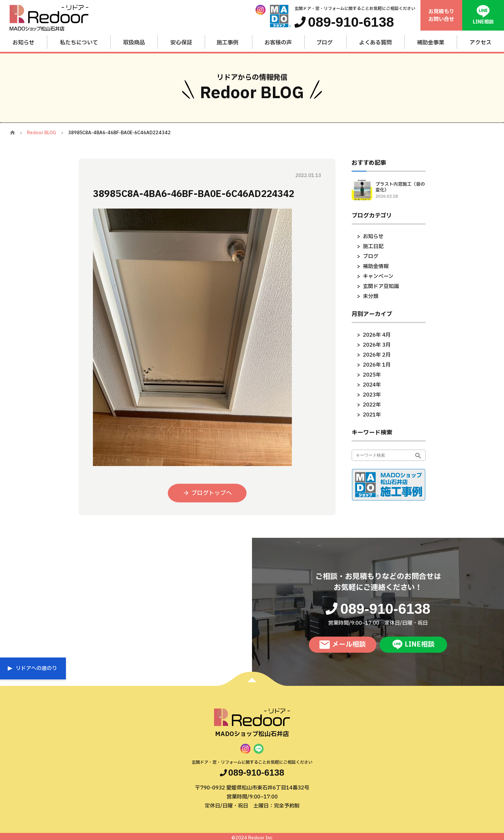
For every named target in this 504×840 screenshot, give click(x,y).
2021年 (372, 415)
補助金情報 (376, 266)
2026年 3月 (377, 345)
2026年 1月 (377, 365)
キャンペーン (378, 276)
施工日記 (373, 247)
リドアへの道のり (36, 668)
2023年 (372, 395)
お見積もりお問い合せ (441, 15)
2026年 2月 (377, 355)
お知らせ (373, 237)
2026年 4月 (377, 335)
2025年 (372, 375)
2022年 (372, 405)
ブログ (371, 257)
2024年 (372, 385)
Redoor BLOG (42, 133)
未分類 (371, 296)
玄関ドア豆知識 (381, 286)
